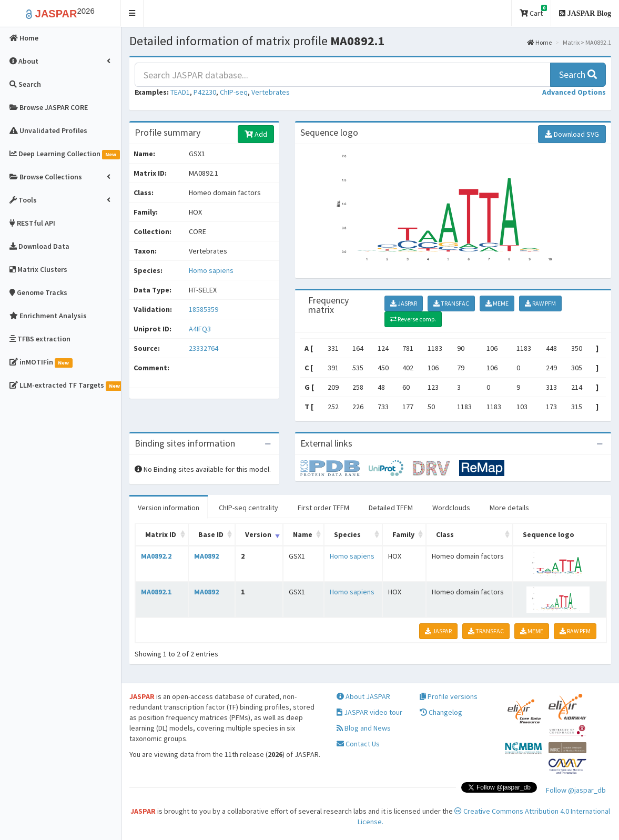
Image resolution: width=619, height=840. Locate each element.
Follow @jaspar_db (576, 790)
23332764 (204, 348)
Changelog (441, 712)
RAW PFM (540, 303)
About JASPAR (363, 696)
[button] (132, 13)
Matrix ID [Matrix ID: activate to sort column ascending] (161, 534)
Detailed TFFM (391, 508)
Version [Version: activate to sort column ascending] (258, 534)
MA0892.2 (156, 556)
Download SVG (572, 134)
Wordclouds (451, 508)
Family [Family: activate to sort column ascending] (403, 534)
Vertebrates (271, 92)
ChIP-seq (234, 92)
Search (578, 74)
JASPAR (404, 303)
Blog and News (364, 728)
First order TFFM (323, 508)
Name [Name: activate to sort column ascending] (303, 534)
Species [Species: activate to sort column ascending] (347, 534)
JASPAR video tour (369, 712)
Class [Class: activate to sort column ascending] (445, 534)
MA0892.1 (156, 592)
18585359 (204, 309)
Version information (169, 508)
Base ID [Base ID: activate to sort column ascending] (211, 534)
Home (539, 42)
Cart (533, 11)
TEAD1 (180, 92)
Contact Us (358, 744)
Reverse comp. (413, 319)
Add (256, 134)
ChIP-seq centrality (248, 508)
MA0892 (206, 556)
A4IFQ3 (201, 329)
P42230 (205, 92)
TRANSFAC (451, 303)
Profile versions (449, 696)
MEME (497, 303)
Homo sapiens (211, 270)
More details (509, 508)
